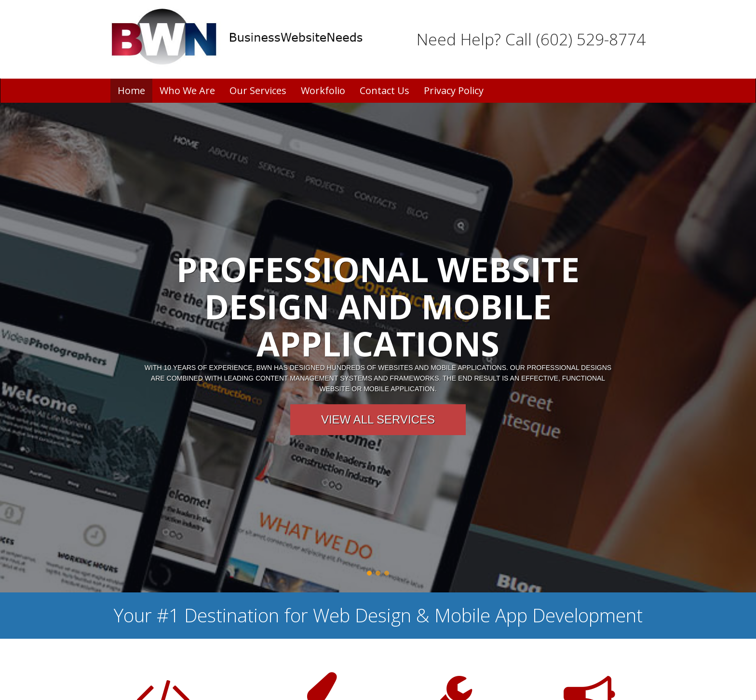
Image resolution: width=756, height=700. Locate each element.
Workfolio (323, 90)
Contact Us (385, 90)
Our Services (258, 90)
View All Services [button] (378, 419)
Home (131, 90)
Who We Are (187, 90)
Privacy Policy (454, 90)
